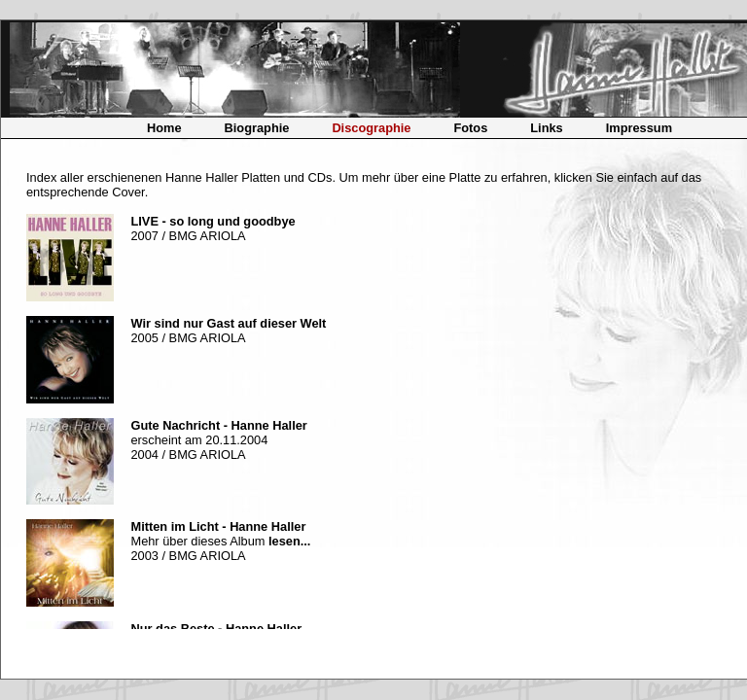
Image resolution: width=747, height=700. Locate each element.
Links (546, 128)
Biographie (257, 128)
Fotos (470, 128)
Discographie (371, 128)
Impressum (639, 128)
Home (164, 128)
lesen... (289, 541)
